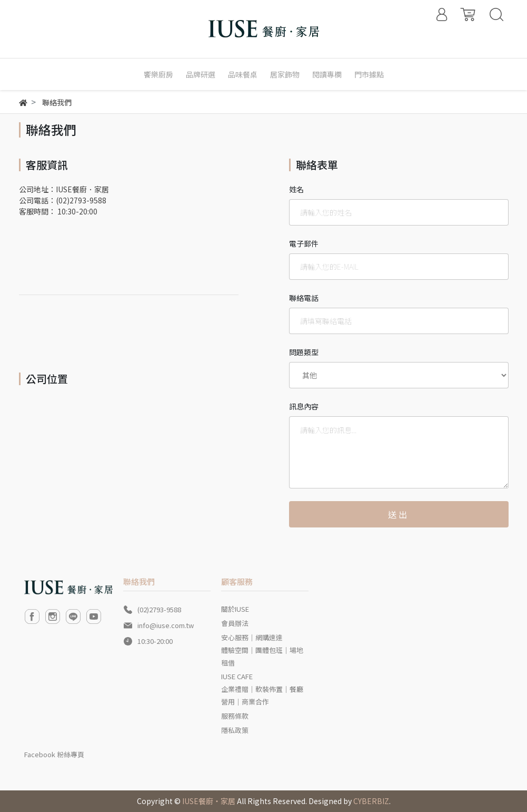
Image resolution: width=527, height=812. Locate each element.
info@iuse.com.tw (166, 625)
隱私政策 (235, 730)
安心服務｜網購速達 (252, 637)
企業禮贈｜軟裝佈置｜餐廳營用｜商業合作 (262, 695)
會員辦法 (235, 623)
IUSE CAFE (237, 676)
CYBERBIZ (371, 801)
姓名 (296, 189)
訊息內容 (304, 406)
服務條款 (235, 716)
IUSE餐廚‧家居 (209, 801)
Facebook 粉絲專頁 (54, 754)
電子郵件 (304, 243)
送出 (399, 514)
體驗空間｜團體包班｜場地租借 (262, 656)
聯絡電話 (304, 298)
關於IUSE (235, 609)
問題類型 (304, 352)
